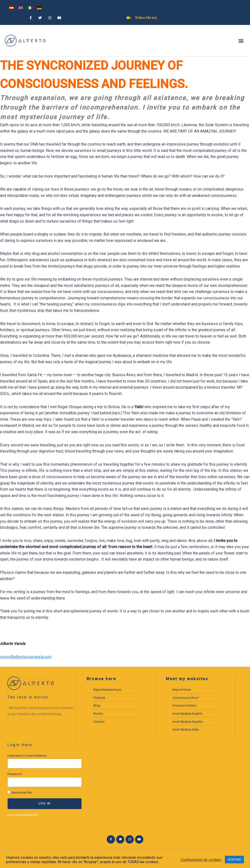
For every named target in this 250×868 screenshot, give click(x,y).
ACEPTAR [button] (234, 860)
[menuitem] (11, 8)
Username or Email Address (27, 756)
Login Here (20, 745)
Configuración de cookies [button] (201, 860)
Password (14, 774)
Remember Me (20, 792)
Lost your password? (23, 815)
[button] (241, 41)
